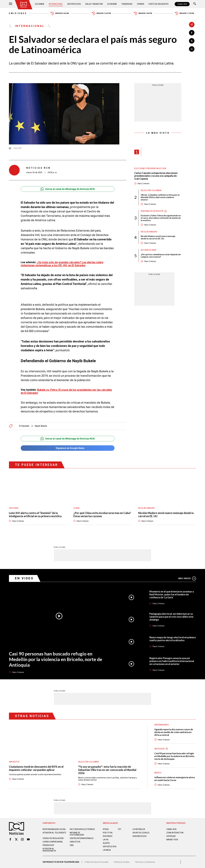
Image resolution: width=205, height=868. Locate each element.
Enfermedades (162, 725)
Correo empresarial (53, 842)
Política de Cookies (122, 862)
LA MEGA (107, 850)
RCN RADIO (108, 836)
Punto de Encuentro (159, 4)
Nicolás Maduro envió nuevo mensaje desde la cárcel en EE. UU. (158, 237)
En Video (24, 578)
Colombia (40, 4)
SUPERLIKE (171, 836)
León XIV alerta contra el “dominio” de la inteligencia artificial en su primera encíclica (35, 514)
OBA (72, 845)
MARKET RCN (172, 840)
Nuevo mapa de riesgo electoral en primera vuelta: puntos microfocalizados (173, 639)
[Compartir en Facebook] (192, 33)
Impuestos (14, 762)
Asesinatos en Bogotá (152, 211)
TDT (120, 829)
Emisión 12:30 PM (101, 13)
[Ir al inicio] (24, 5)
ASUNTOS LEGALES (141, 833)
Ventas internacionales (82, 838)
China (76, 508)
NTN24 (106, 829)
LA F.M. (106, 840)
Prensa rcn (48, 845)
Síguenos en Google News (68, 448)
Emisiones (18, 13)
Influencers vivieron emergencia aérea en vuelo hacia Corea (175, 779)
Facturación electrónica (82, 829)
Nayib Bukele (41, 426)
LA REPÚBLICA (139, 829)
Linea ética (75, 842)
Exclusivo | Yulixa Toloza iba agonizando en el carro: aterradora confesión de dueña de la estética (161, 218)
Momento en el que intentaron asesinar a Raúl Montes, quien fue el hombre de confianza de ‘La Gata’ (172, 594)
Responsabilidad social (54, 829)
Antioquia (159, 749)
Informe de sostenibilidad (77, 834)
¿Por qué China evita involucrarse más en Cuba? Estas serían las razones (102, 514)
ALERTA (106, 843)
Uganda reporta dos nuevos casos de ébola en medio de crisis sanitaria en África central (174, 732)
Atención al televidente (54, 833)
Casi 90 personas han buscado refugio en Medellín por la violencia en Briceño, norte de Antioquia (56, 659)
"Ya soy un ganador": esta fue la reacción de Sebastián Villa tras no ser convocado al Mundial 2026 (107, 770)
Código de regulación (53, 838)
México (158, 773)
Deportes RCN (74, 4)
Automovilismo (149, 250)
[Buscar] (195, 4)
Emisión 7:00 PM (143, 13)
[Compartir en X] (192, 41)
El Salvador (24, 426)
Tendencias (127, 4)
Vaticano (14, 508)
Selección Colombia (151, 190)
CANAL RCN (182, 4)
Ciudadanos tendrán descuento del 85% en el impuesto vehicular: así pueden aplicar (36, 768)
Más (187, 578)
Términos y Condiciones (145, 862)
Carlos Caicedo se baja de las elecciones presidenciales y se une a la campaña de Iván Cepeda (156, 176)
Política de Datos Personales (97, 862)
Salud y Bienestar (94, 4)
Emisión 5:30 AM (60, 13)
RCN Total (108, 833)
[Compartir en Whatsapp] (192, 49)
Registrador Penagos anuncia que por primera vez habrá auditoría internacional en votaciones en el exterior (172, 661)
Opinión (141, 4)
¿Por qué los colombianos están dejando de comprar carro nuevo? (161, 256)
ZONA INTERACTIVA (175, 833)
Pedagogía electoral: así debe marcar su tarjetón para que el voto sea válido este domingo (171, 617)
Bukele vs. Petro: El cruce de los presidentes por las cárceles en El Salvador (66, 391)
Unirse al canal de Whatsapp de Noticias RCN (68, 189)
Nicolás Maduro (149, 232)
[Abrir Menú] (11, 4)
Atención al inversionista (49, 850)
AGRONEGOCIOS (140, 836)
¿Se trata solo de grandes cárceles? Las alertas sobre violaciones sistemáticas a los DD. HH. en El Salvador (62, 264)
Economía (112, 4)
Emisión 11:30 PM (184, 13)
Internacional (56, 4)
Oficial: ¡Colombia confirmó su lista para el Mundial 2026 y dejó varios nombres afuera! (160, 197)
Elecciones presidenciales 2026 (150, 168)
